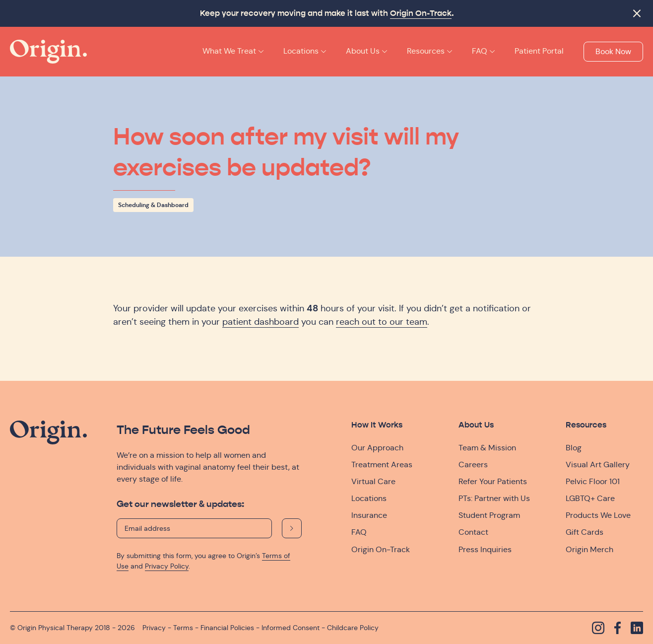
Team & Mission (487, 448)
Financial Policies (227, 628)
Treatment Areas (382, 465)
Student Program (489, 515)
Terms (183, 628)
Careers (473, 465)
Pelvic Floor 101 (593, 481)
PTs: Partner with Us (494, 498)
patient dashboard (261, 322)
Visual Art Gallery (598, 465)
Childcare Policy (353, 628)
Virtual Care (373, 481)
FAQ (359, 532)
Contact (473, 532)
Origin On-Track (421, 13)
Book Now (613, 51)
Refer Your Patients (493, 481)
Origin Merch (589, 549)
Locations (369, 498)
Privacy (154, 628)
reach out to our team (382, 322)
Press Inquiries (485, 549)
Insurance (369, 515)
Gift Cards (585, 532)
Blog (574, 448)
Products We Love (598, 515)
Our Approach (377, 448)
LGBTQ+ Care (590, 498)
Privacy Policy (167, 566)
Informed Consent (291, 628)
